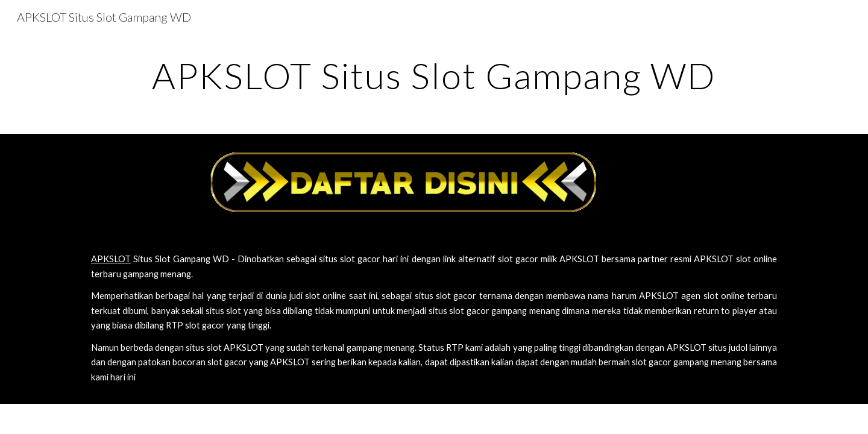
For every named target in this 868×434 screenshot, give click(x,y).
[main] (434, 75)
